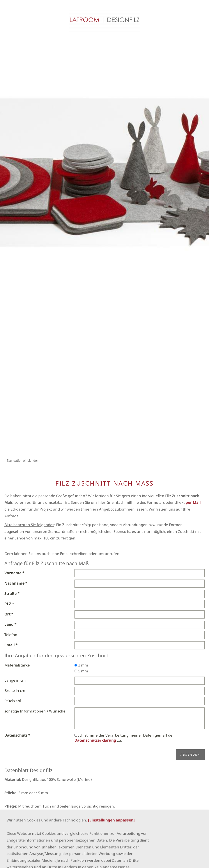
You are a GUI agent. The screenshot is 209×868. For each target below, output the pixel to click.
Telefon (11, 635)
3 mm (81, 665)
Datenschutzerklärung (95, 740)
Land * (10, 624)
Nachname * (16, 583)
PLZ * (9, 604)
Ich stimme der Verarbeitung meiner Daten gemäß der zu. (124, 738)
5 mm (81, 671)
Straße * (12, 593)
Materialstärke (17, 665)
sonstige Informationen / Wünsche (35, 711)
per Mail (193, 502)
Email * (11, 645)
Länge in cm (15, 680)
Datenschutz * (17, 735)
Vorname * (14, 573)
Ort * (9, 614)
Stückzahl (13, 701)
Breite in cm (15, 690)
